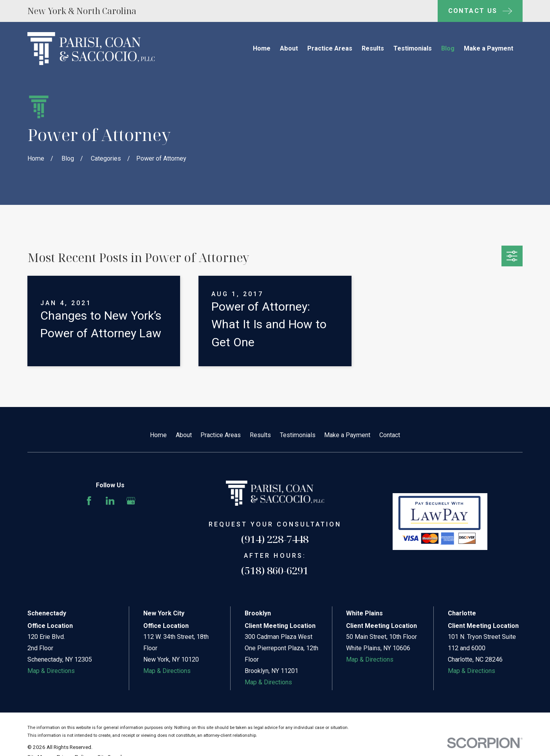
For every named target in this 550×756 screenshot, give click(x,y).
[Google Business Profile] (131, 501)
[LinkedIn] (110, 501)
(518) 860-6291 (275, 570)
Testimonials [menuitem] (413, 48)
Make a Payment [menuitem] (489, 48)
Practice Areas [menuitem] (330, 48)
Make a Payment (347, 435)
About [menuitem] (289, 48)
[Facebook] (89, 501)
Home (158, 435)
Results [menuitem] (373, 48)
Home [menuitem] (262, 48)
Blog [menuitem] (448, 48)
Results (260, 435)
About (184, 435)
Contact (390, 435)
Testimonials (298, 435)
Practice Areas (221, 435)
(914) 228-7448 (275, 539)
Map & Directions (51, 671)
